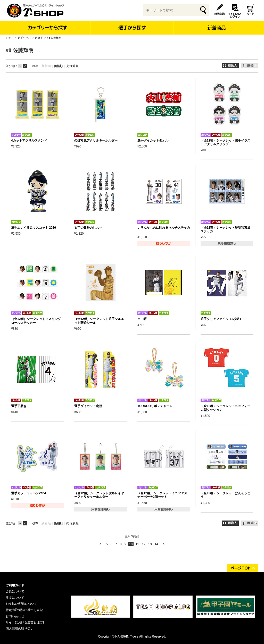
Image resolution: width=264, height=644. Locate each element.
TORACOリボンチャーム (155, 406)
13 (150, 544)
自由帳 (142, 319)
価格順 (59, 66)
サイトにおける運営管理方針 (26, 622)
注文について (15, 598)
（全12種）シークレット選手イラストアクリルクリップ (225, 142)
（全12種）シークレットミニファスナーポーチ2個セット (162, 495)
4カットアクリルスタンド (29, 141)
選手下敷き (19, 406)
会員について (15, 591)
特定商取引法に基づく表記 (24, 610)
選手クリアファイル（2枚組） (222, 319)
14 (156, 544)
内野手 (39, 38)
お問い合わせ (15, 616)
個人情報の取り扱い (20, 629)
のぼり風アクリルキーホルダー (96, 141)
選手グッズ (24, 38)
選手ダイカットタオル (153, 141)
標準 (35, 66)
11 (137, 544)
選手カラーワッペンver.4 (28, 493)
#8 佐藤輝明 (54, 38)
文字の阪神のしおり (88, 228)
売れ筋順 (72, 66)
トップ (10, 38)
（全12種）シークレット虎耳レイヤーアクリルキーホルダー (99, 495)
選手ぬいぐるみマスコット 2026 (34, 228)
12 (143, 544)
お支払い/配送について (22, 604)
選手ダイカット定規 (88, 406)
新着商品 (216, 24)
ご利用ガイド (15, 585)
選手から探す (132, 28)
